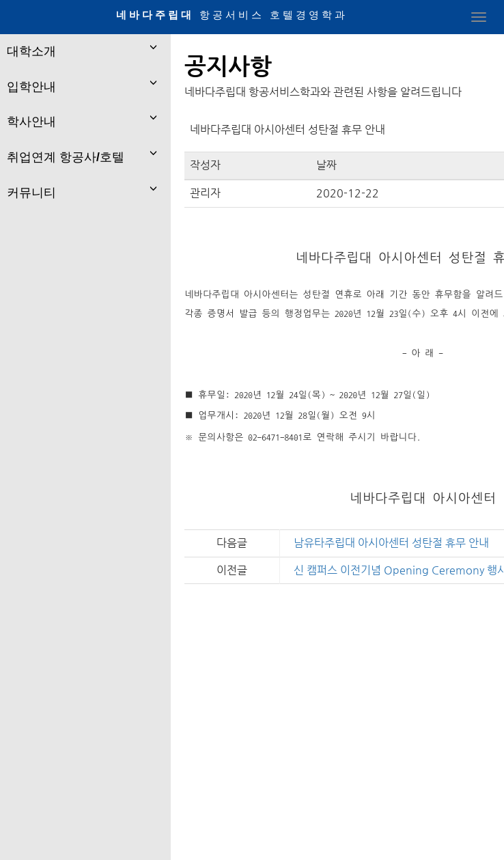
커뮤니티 (31, 193)
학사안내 (31, 122)
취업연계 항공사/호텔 (66, 157)
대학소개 (31, 51)
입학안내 (31, 87)
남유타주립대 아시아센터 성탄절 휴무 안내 (391, 543)
